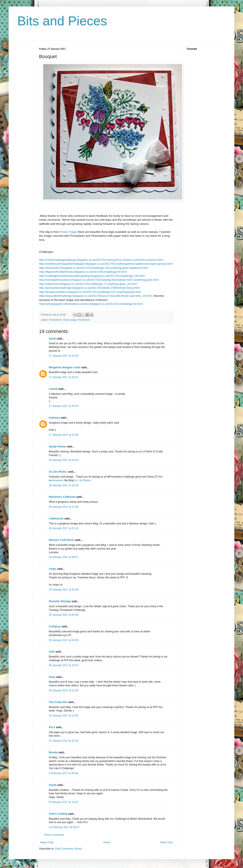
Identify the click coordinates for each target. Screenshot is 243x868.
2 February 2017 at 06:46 (63, 773)
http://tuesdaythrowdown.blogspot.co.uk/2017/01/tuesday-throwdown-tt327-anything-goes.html (99, 280)
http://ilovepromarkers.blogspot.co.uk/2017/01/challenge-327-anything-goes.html (90, 292)
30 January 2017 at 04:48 (64, 615)
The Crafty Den (58, 702)
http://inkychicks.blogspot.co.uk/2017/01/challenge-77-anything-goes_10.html (88, 284)
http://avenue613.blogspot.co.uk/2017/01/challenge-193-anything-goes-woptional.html (93, 268)
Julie (52, 652)
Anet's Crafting (58, 814)
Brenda (53, 752)
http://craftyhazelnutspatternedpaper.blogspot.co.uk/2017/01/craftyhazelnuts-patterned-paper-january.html (106, 264)
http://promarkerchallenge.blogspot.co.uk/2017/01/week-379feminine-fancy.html (89, 288)
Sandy (53, 785)
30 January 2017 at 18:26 (64, 640)
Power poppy (70, 320)
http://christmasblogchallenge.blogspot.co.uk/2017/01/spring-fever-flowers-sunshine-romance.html (101, 260)
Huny (52, 677)
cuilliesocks (56, 519)
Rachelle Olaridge (60, 601)
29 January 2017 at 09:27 (64, 557)
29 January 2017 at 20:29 (64, 590)
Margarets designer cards (65, 367)
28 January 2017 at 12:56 (64, 507)
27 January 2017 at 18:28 (64, 356)
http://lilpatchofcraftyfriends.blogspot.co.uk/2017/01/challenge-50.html (83, 272)
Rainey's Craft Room (62, 540)
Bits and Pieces (62, 21)
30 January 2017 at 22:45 (64, 716)
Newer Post (47, 842)
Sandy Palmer (57, 447)
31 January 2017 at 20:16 (64, 741)
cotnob (53, 389)
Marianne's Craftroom (62, 497)
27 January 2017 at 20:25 (64, 406)
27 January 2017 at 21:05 (64, 435)
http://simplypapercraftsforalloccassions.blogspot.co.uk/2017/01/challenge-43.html (91, 304)
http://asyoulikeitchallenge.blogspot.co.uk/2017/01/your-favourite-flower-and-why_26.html (95, 296)
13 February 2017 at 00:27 (64, 827)
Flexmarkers (55, 320)
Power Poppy (68, 232)
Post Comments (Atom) (68, 849)
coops (53, 569)
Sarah (52, 339)
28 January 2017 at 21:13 (64, 528)
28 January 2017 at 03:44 (64, 460)
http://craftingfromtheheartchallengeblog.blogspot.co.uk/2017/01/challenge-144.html (92, 276)
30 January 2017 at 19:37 (64, 665)
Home (107, 842)
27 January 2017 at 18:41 (64, 377)
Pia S (52, 727)
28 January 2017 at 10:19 (64, 485)
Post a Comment (54, 835)
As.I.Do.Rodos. (58, 472)
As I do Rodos (82, 480)
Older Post (166, 842)
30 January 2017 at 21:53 (64, 690)
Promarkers (84, 320)
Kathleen (54, 418)
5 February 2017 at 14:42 (63, 802)
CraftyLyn (55, 627)
